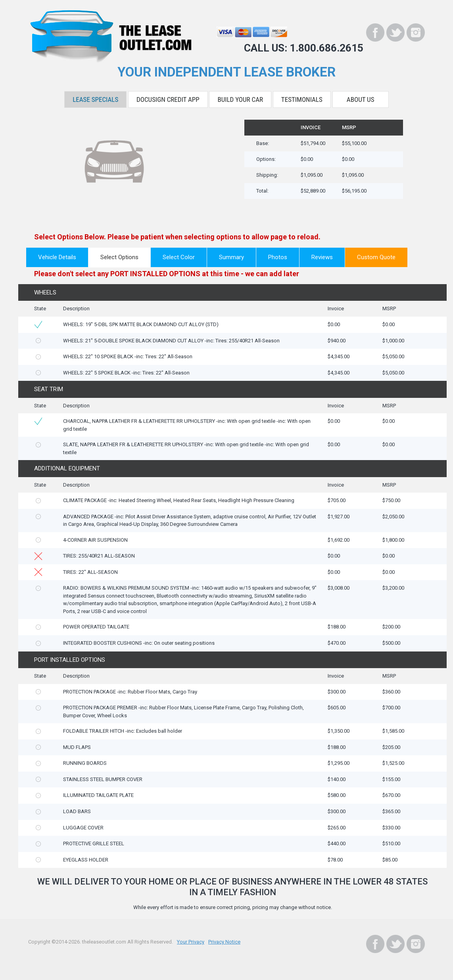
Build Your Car (240, 99)
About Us (361, 99)
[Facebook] (375, 32)
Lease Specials (95, 99)
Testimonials (302, 99)
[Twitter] (395, 32)
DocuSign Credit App (168, 99)
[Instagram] (416, 32)
